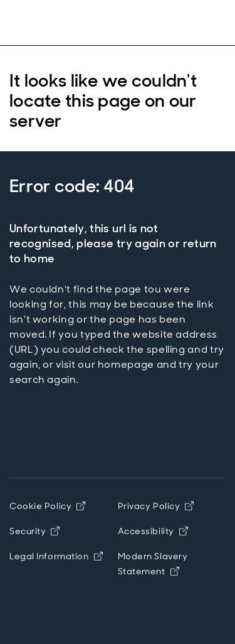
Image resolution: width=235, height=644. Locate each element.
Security (34, 531)
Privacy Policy (156, 506)
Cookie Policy (47, 506)
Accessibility (153, 531)
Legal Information (56, 556)
